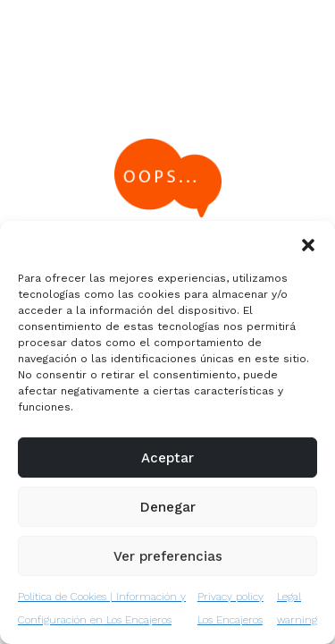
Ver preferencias (168, 556)
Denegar (168, 507)
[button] (308, 243)
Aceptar (167, 458)
